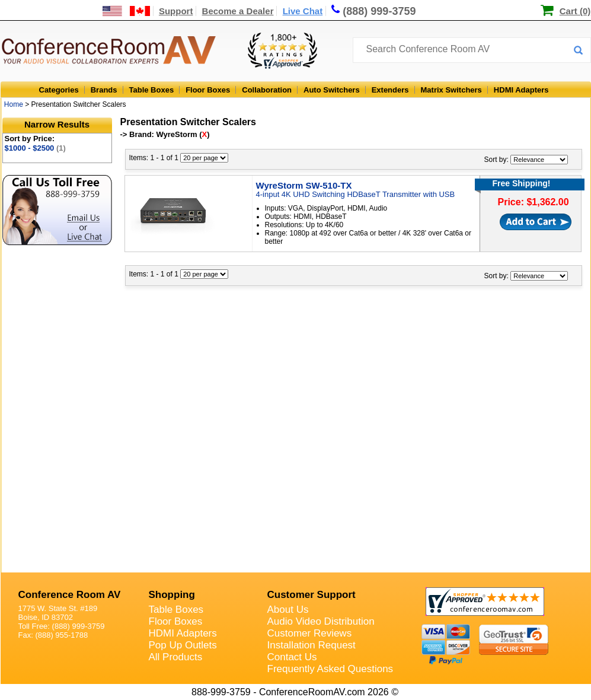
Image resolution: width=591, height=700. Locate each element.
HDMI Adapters (521, 90)
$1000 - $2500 (35, 148)
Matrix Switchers (451, 90)
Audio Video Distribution (321, 621)
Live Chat (303, 11)
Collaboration (267, 90)
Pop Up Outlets (183, 645)
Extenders (390, 90)
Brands (104, 90)
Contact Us (292, 657)
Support (176, 11)
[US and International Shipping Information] (127, 11)
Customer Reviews (310, 633)
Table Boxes (152, 90)
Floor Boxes (208, 90)
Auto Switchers (332, 90)
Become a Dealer (238, 11)
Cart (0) (575, 11)
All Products (176, 657)
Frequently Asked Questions (330, 669)
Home (14, 104)
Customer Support (312, 595)
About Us (288, 610)
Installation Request (312, 645)
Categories (59, 90)
